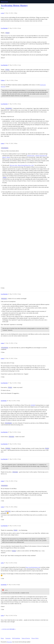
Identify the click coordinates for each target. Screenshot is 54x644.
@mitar (4, 177)
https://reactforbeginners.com (33, 567)
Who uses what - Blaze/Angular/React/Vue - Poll (22, 165)
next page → (13, 629)
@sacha (47, 448)
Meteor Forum (4, 2)
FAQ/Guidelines (16, 638)
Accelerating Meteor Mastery (14, 6)
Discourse (9, 642)
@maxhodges (9, 108)
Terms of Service (26, 638)
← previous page (5, 629)
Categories (8, 638)
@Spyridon (11, 437)
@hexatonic (4, 299)
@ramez (7, 33)
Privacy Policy (35, 638)
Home (2, 638)
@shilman (8, 448)
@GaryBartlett (5, 148)
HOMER (33, 405)
